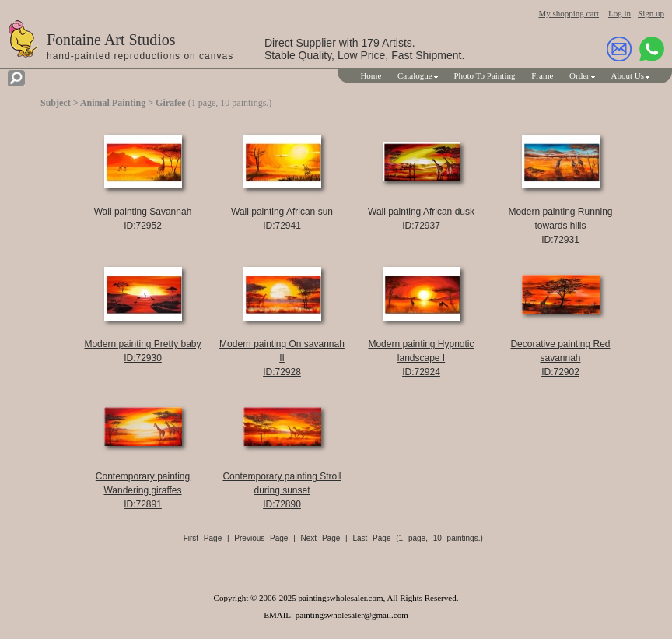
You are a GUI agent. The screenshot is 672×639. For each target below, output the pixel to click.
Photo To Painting (484, 75)
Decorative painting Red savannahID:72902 (560, 358)
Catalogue (415, 75)
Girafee (171, 103)
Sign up (651, 13)
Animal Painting (113, 103)
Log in (619, 13)
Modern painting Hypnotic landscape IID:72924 (421, 358)
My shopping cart (569, 13)
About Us (628, 75)
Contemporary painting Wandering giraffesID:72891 (143, 490)
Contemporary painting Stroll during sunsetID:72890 (282, 490)
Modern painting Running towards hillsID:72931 (560, 226)
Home (371, 75)
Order (579, 75)
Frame (542, 75)
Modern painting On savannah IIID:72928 (282, 358)
